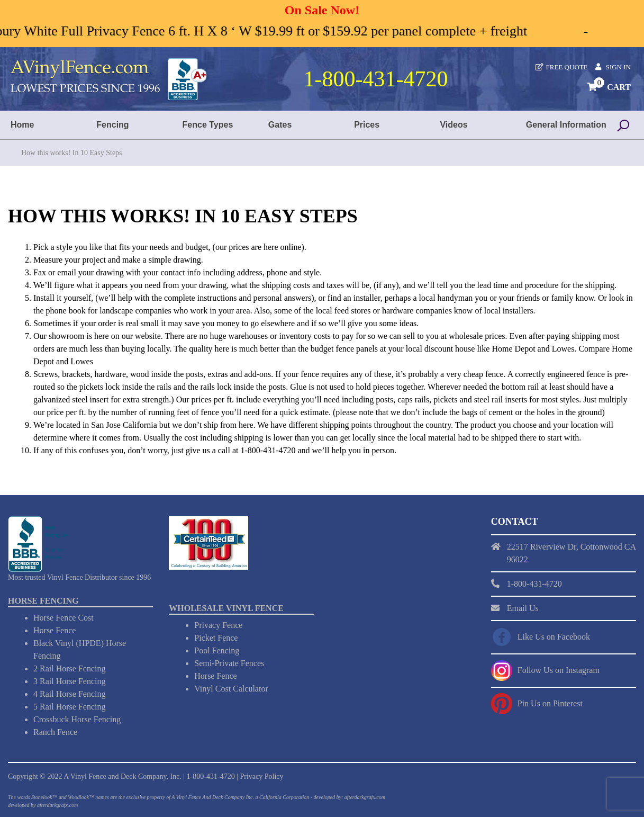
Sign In (618, 67)
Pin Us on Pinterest (550, 703)
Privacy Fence (218, 625)
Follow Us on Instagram (559, 670)
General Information (566, 125)
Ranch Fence (55, 732)
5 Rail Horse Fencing (69, 707)
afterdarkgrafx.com (57, 805)
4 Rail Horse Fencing (69, 694)
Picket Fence (216, 638)
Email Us (523, 608)
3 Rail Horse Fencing (69, 681)
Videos (453, 125)
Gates (280, 125)
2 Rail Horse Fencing (69, 668)
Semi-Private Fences (229, 663)
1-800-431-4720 (211, 776)
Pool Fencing (217, 650)
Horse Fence (55, 630)
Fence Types (208, 125)
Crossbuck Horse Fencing (77, 719)
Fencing (112, 125)
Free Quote (567, 67)
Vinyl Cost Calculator (231, 689)
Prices (367, 125)
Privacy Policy (261, 776)
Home (22, 125)
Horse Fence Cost (64, 618)
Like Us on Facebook (554, 637)
